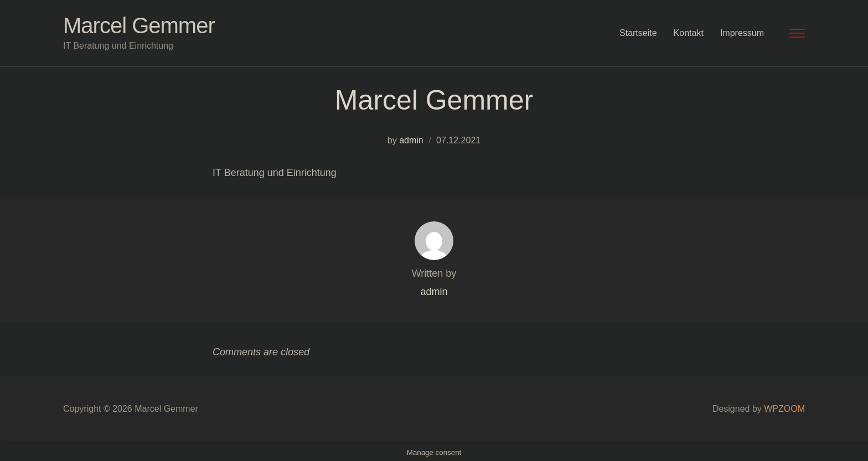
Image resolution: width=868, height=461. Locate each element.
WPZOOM (784, 409)
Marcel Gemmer (139, 25)
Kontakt (689, 33)
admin (411, 140)
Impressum (742, 33)
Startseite (638, 33)
